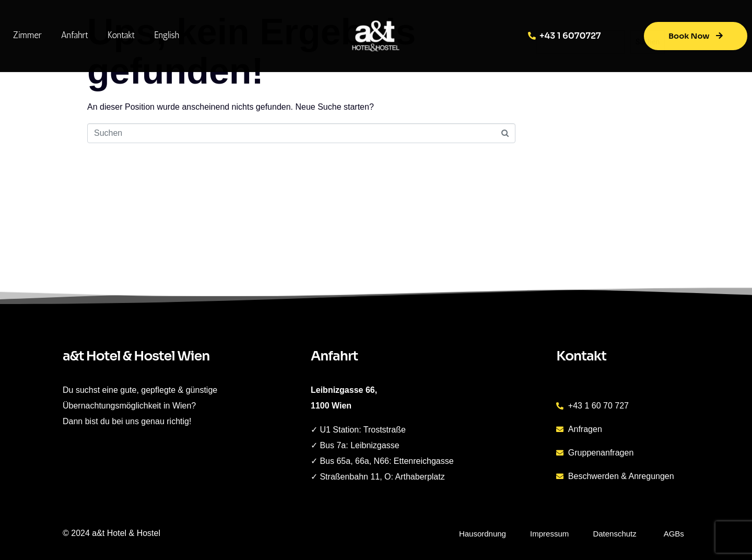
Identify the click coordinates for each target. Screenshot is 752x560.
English (167, 35)
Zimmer (27, 35)
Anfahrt (75, 35)
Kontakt (121, 35)
